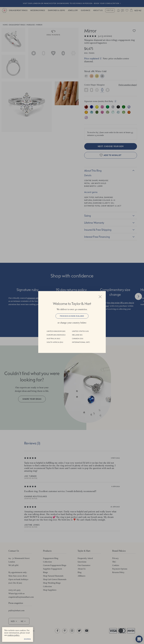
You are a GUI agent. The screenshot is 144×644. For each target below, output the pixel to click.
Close (100, 297)
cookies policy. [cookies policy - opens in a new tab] (14, 635)
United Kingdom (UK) (56, 331)
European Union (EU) (56, 335)
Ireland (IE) (77, 335)
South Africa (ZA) (55, 342)
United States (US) (80, 331)
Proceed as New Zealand (72, 316)
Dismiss (27, 639)
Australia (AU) (53, 339)
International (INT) (81, 342)
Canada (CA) (78, 339)
